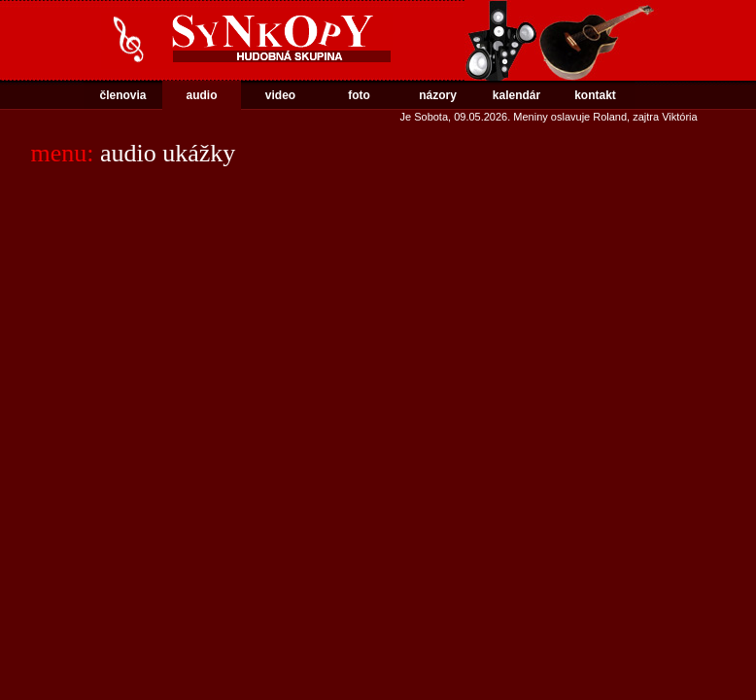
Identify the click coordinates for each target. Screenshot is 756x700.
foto (359, 95)
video (280, 95)
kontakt (595, 95)
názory (438, 95)
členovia (122, 95)
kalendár (516, 95)
